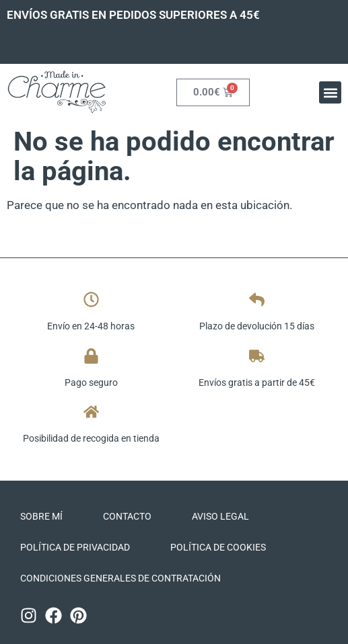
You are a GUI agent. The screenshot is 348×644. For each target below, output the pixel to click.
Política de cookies (218, 547)
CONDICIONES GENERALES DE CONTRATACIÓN (120, 578)
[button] (330, 92)
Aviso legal (220, 516)
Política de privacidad (75, 547)
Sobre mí (41, 516)
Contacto (127, 516)
